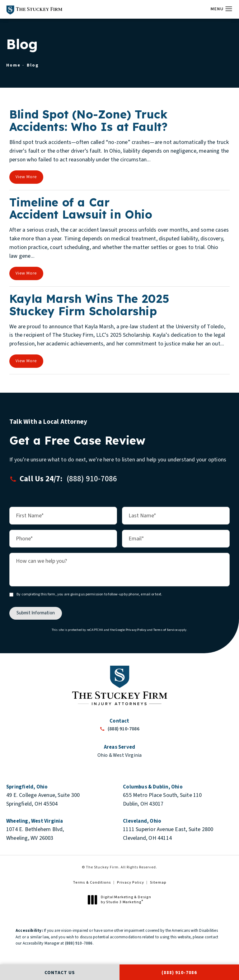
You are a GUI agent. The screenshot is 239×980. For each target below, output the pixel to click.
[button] (229, 9)
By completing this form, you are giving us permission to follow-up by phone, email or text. (89, 594)
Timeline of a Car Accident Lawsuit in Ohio (81, 208)
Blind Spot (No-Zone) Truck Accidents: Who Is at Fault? (88, 120)
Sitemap (158, 883)
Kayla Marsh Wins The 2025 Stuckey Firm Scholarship (89, 305)
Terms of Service (166, 630)
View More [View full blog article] (26, 177)
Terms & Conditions (92, 883)
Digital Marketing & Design (121, 900)
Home (13, 65)
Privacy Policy (136, 630)
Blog (33, 65)
